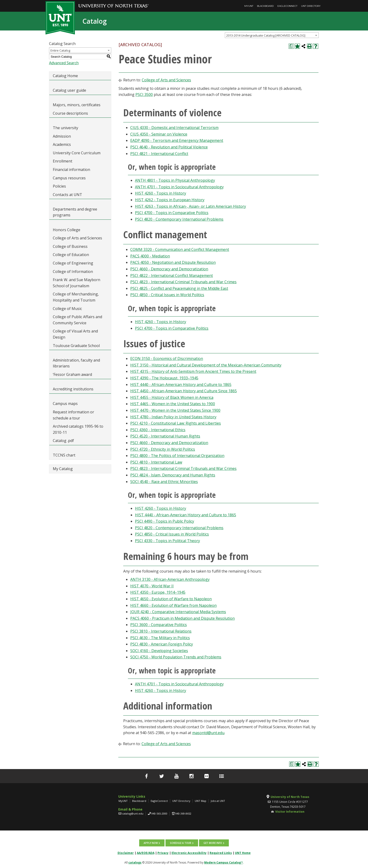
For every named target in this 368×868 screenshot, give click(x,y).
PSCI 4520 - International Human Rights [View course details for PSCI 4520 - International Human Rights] (165, 436)
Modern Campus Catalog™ (224, 862)
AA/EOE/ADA (146, 853)
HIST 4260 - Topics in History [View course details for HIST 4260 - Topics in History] (161, 193)
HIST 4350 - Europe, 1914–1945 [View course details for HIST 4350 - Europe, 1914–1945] (158, 592)
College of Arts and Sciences (77, 238)
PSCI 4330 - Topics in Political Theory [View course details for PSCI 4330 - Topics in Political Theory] (167, 541)
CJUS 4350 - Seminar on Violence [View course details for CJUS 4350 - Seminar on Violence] (159, 134)
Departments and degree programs (75, 212)
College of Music (67, 309)
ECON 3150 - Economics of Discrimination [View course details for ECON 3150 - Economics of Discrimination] (167, 359)
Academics (62, 144)
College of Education (71, 255)
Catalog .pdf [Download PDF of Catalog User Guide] (63, 441)
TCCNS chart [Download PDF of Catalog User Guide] (64, 455)
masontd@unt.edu (208, 733)
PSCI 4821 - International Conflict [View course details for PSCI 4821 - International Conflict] (159, 154)
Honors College (67, 230)
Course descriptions (70, 113)
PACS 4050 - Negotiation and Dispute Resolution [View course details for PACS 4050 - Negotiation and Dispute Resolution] (173, 262)
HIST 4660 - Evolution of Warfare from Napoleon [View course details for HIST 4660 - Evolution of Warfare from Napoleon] (173, 605)
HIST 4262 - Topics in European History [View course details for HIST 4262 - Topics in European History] (170, 200)
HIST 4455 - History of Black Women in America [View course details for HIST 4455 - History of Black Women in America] (172, 397)
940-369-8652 (183, 813)
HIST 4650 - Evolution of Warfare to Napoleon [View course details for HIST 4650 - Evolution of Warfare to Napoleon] (171, 599)
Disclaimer (126, 853)
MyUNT (249, 6)
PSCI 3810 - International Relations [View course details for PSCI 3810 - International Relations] (161, 631)
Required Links (221, 853)
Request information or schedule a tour (73, 415)
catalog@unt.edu (133, 813)
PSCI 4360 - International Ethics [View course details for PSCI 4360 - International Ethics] (158, 430)
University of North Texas (290, 797)
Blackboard (265, 6)
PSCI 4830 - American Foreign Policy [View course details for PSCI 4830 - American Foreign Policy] (162, 644)
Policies (59, 186)
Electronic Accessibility (189, 853)
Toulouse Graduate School (76, 346)
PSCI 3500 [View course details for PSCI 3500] (144, 94)
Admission (62, 136)
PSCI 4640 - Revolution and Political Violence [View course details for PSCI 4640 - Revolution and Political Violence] (169, 147)
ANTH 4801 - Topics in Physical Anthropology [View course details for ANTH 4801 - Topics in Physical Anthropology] (175, 180)
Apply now (151, 843)
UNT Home (243, 853)
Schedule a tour (181, 843)
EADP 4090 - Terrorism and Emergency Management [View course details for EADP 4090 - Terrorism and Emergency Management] (177, 140)
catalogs (135, 862)
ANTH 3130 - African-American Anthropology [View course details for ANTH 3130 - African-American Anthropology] (170, 579)
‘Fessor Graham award (73, 374)
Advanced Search (64, 63)
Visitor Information (290, 812)
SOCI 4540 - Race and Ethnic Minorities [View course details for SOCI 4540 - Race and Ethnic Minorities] (164, 482)
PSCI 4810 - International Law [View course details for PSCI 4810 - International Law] (156, 462)
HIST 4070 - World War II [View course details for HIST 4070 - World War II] (152, 586)
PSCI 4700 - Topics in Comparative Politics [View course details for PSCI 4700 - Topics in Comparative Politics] (172, 213)
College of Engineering (73, 263)
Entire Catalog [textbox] (60, 50)
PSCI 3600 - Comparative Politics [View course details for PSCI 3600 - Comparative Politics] (159, 625)
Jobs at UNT (218, 801)
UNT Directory (311, 6)
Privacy (163, 853)
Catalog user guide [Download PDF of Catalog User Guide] (69, 90)
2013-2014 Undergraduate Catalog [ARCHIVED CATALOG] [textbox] (266, 35)
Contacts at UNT (67, 195)
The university (65, 128)
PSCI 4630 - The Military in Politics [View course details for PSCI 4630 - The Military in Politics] (160, 638)
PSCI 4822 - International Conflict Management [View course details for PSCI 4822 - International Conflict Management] (172, 275)
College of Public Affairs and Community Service (77, 320)
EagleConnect (287, 6)
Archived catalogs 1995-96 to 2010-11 (78, 429)
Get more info (213, 843)
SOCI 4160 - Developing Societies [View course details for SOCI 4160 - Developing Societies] (159, 651)
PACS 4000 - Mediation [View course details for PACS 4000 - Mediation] (150, 256)
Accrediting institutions (73, 389)
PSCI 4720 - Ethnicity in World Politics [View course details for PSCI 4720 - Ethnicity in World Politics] (163, 449)
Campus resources (69, 178)
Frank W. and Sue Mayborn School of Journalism (77, 283)
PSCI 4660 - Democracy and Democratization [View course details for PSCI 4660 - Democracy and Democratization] (169, 269)
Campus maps (65, 404)
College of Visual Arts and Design (75, 334)
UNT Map (201, 801)
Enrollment (63, 161)
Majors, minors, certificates (77, 105)
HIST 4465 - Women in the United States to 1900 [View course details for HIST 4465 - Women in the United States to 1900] (173, 404)
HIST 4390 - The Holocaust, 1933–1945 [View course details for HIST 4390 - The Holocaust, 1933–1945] (164, 378)
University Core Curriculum (77, 153)
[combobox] (272, 35)
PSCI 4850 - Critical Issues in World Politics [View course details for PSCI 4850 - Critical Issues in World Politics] (167, 295)
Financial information (71, 170)
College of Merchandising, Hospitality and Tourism (76, 297)
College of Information (73, 272)
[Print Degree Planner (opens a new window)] (291, 46)
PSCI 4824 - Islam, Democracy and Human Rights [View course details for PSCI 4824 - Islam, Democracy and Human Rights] (173, 475)
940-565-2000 (159, 813)
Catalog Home (65, 76)
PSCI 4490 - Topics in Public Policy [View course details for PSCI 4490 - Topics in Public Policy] (165, 521)
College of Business (70, 246)
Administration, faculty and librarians (76, 363)
